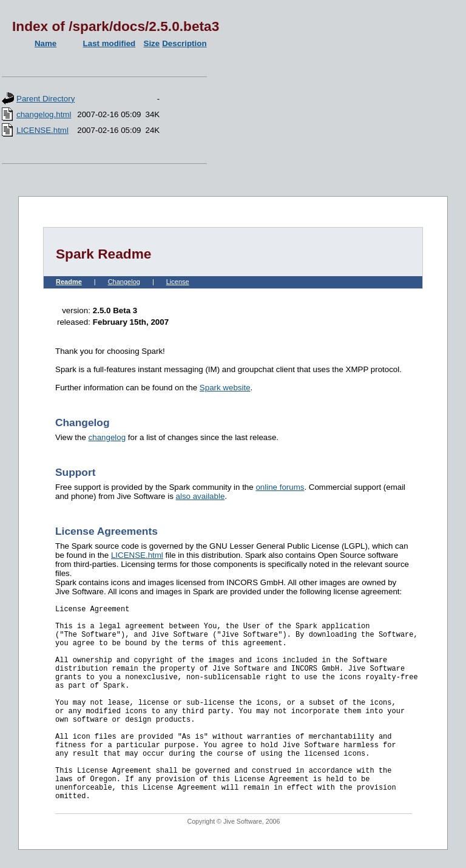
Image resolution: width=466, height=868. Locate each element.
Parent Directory (46, 99)
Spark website (225, 388)
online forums (280, 487)
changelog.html (44, 114)
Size (152, 43)
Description (184, 43)
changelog (107, 437)
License (178, 282)
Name (46, 43)
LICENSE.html (42, 130)
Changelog (124, 282)
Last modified (110, 43)
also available (201, 496)
